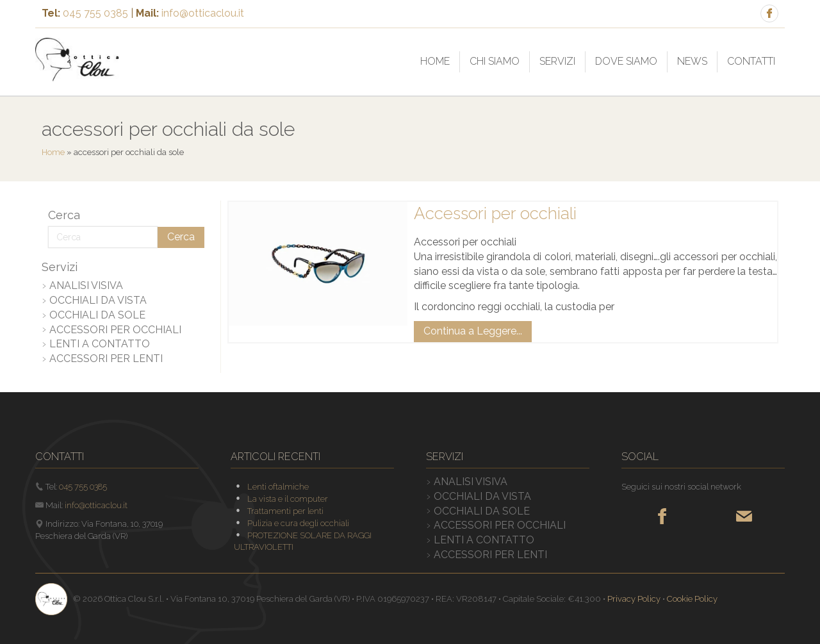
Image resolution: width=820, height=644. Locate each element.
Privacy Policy (634, 599)
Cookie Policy (692, 599)
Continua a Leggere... (473, 331)
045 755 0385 (95, 13)
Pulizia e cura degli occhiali (298, 523)
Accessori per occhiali (495, 213)
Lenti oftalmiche (278, 487)
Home (53, 152)
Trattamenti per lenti (285, 511)
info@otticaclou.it (203, 13)
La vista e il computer (288, 499)
